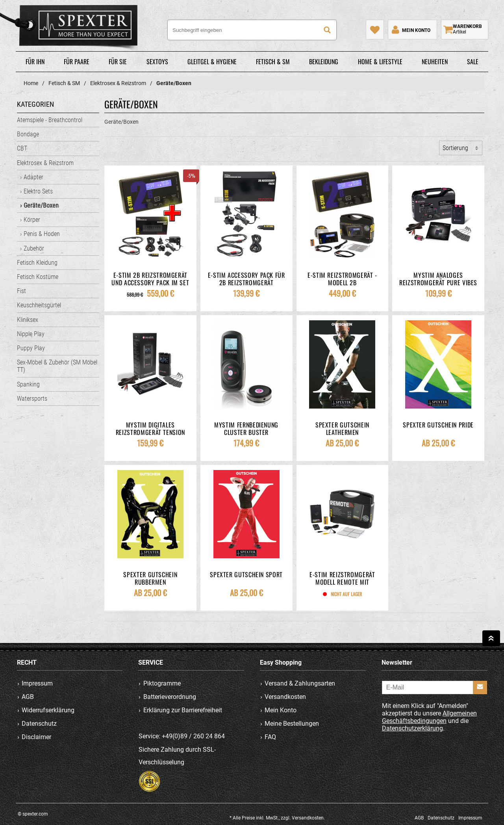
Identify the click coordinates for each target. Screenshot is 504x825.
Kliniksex (28, 320)
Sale (473, 61)
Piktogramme (162, 683)
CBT (22, 148)
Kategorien (35, 104)
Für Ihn (35, 61)
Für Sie (118, 61)
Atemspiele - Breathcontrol (50, 120)
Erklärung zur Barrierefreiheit (183, 710)
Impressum (37, 683)
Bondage (28, 134)
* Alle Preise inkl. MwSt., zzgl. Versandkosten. (277, 818)
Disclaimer (36, 737)
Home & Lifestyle (380, 61)
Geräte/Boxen (41, 205)
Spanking (28, 384)
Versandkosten (285, 697)
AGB (28, 697)
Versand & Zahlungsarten (300, 683)
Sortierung (455, 148)
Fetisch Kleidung (37, 263)
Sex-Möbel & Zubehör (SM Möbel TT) (57, 366)
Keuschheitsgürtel (39, 305)
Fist (21, 291)
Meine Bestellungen (292, 724)
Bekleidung (324, 61)
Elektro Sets (38, 191)
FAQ (270, 737)
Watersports (32, 399)
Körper (32, 220)
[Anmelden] (480, 687)
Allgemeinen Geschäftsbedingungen (429, 717)
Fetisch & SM (273, 61)
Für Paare (77, 61)
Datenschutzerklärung (412, 728)
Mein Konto (281, 710)
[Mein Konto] (410, 30)
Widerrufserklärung (48, 710)
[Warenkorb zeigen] (465, 30)
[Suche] (327, 30)
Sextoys (157, 61)
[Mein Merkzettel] (375, 30)
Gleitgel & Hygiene (212, 61)
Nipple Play (31, 334)
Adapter (33, 177)
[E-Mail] (435, 687)
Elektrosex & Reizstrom (45, 163)
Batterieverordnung (170, 697)
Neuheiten (435, 61)
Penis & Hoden (42, 234)
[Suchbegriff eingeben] (252, 30)
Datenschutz (39, 724)
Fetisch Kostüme (38, 277)
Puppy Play (31, 348)
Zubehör (34, 248)
